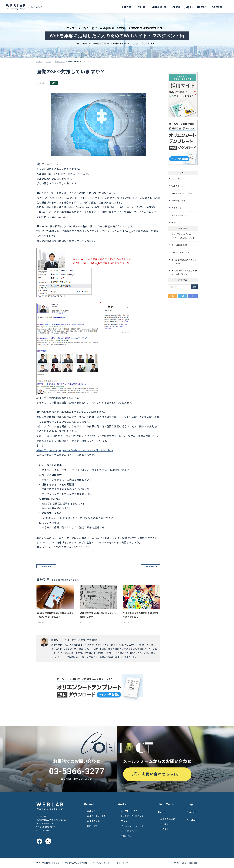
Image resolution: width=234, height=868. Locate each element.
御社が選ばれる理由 (180, 245)
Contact (192, 820)
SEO (54, 83)
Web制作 (91, 811)
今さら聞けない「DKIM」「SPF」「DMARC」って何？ (184, 236)
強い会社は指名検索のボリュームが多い (184, 261)
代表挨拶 (165, 829)
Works (122, 804)
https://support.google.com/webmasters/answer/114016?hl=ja (75, 450)
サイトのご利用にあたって (48, 863)
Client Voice (166, 804)
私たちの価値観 (168, 819)
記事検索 (183, 280)
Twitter (183, 296)
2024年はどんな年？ (180, 252)
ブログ (48, 61)
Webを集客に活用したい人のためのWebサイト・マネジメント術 (117, 36)
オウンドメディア (129, 831)
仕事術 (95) (176, 222)
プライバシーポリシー (102, 863)
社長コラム (60, 61)
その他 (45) (176, 208)
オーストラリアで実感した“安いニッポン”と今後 (184, 272)
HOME (39, 61)
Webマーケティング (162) (183, 193)
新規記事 (183, 228)
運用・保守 (92, 826)
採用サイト (126, 836)
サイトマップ (122, 863)
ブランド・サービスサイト (133, 816)
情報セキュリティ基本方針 (76, 863)
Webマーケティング (96, 816)
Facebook (193, 296)
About (161, 812)
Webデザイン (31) (180, 186)
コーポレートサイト (130, 811)
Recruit (192, 812)
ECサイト (125, 821)
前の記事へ (47, 566)
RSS (173, 296)
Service (89, 804)
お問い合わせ (162, 774)
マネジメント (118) (180, 215)
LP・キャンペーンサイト (132, 826)
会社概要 (165, 824)
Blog (190, 804)
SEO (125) (176, 179)
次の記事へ (150, 566)
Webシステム (93, 821)
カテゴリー (183, 173)
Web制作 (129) (178, 201)
